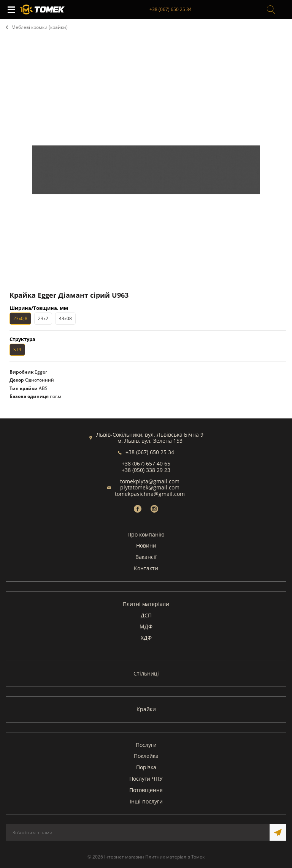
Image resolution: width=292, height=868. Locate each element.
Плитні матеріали (146, 604)
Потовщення (146, 790)
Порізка (146, 767)
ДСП (146, 615)
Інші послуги (146, 801)
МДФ (146, 626)
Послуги (146, 745)
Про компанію (146, 534)
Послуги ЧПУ (146, 779)
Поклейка (146, 756)
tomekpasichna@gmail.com (150, 494)
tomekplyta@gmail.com (150, 481)
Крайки (146, 709)
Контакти (146, 568)
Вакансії (146, 557)
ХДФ (146, 638)
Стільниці (146, 673)
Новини (146, 545)
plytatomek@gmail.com (150, 487)
